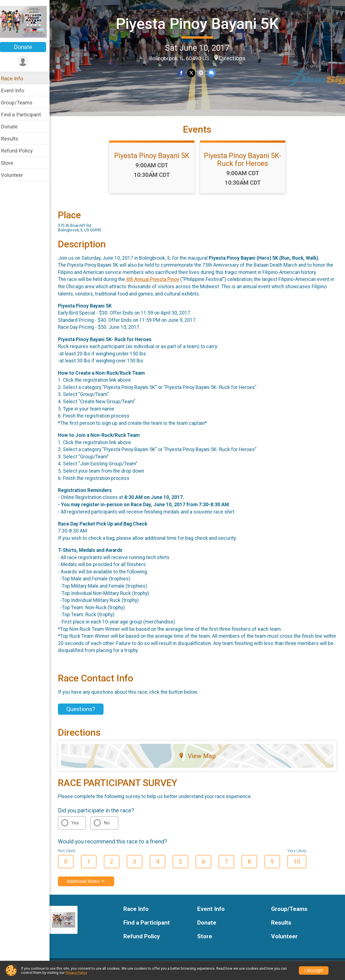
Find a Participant (24, 115)
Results (13, 139)
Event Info (16, 91)
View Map (199, 760)
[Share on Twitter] (193, 73)
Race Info (16, 78)
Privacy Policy (76, 973)
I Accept (314, 970)
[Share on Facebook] (183, 73)
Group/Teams (20, 103)
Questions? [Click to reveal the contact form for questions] (84, 714)
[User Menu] (27, 61)
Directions (234, 58)
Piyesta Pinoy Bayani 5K (199, 23)
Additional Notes (90, 886)
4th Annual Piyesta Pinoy (156, 284)
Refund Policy (20, 151)
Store (11, 163)
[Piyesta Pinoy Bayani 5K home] (27, 22)
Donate (27, 47)
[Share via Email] (203, 73)
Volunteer (16, 175)
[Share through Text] (213, 73)
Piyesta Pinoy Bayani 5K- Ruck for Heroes (245, 164)
